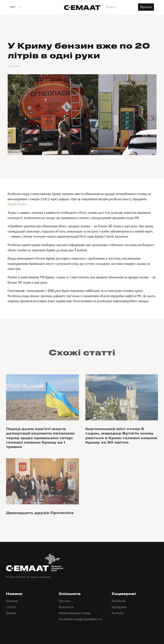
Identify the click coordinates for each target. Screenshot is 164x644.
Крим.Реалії (17, 204)
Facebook (119, 601)
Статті (11, 607)
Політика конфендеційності (80, 619)
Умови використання (75, 613)
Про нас (65, 601)
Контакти (66, 607)
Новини (12, 601)
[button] (14, 7)
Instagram (119, 607)
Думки (11, 613)
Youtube (118, 613)
